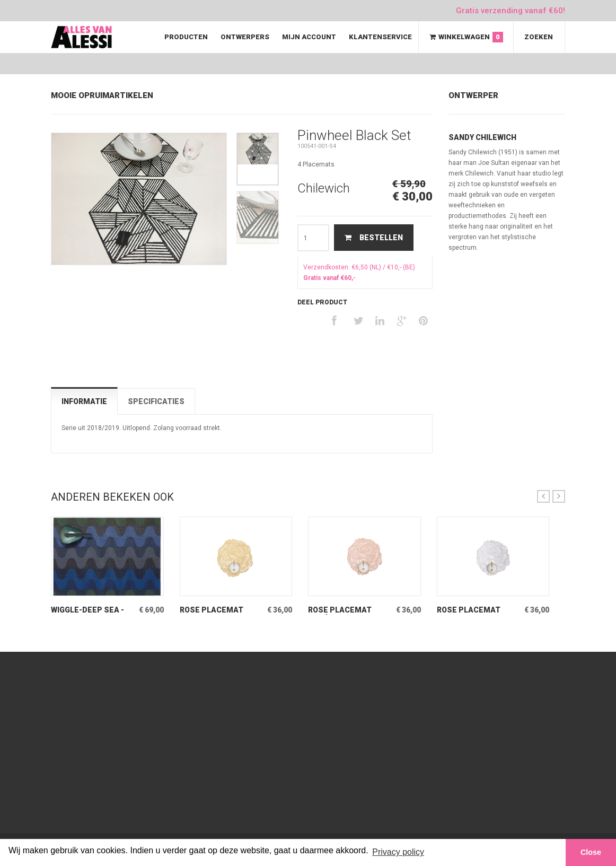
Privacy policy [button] (398, 852)
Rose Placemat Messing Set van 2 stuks (217, 610)
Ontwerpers (245, 37)
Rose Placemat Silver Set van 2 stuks (469, 610)
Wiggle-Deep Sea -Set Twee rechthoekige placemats (87, 610)
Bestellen (374, 238)
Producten (186, 37)
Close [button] (591, 852)
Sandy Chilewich (482, 137)
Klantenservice (380, 37)
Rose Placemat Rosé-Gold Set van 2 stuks (349, 610)
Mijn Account (309, 37)
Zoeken (539, 37)
